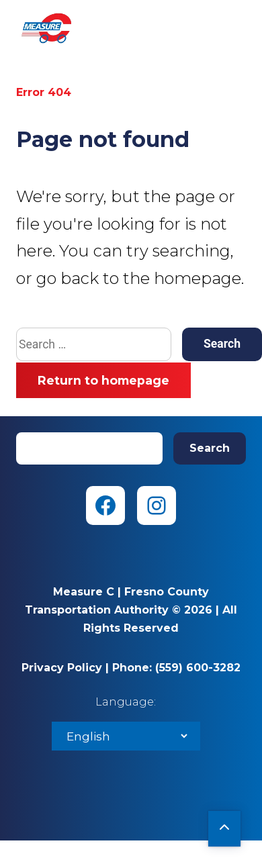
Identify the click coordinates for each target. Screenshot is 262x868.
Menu (235, 27)
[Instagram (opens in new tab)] (157, 505)
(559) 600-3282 (198, 668)
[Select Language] (126, 736)
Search (210, 448)
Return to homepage (103, 380)
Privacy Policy (62, 668)
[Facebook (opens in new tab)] (105, 505)
